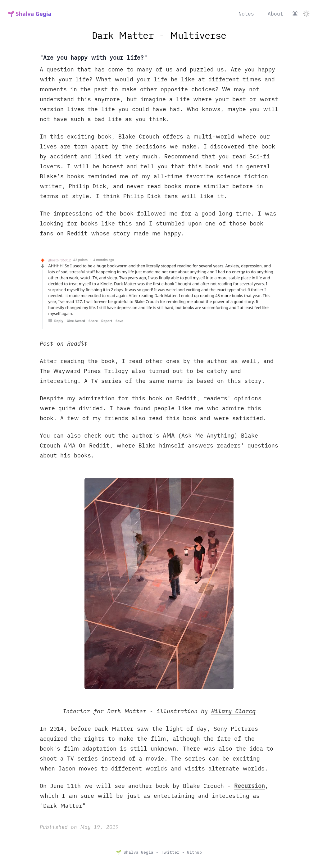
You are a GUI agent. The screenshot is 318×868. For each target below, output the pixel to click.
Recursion (250, 786)
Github (194, 852)
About (275, 14)
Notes (246, 14)
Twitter (170, 852)
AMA (169, 436)
